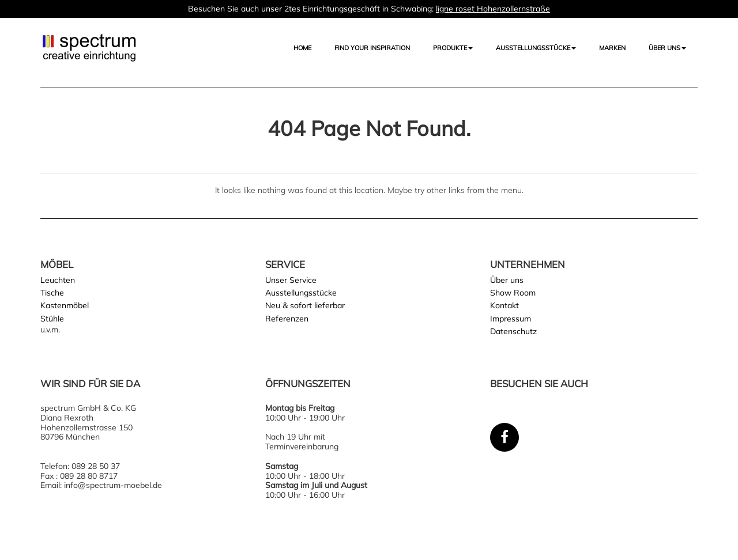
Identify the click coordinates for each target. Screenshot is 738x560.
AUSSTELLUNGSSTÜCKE (536, 48)
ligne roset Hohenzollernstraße (493, 9)
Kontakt (504, 305)
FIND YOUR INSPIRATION (372, 48)
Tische (52, 293)
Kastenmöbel (65, 305)
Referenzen (287, 319)
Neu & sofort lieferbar (305, 305)
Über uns (667, 48)
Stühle (52, 319)
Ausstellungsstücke (301, 293)
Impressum (511, 319)
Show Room (513, 293)
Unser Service (291, 280)
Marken (612, 48)
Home (302, 48)
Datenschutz (513, 331)
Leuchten (58, 280)
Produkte (453, 48)
